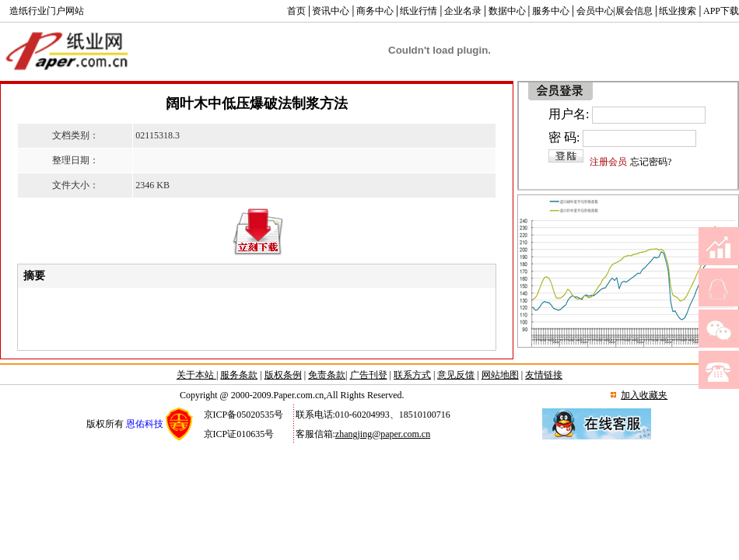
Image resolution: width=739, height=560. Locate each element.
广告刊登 (369, 375)
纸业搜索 (678, 11)
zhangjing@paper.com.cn (383, 434)
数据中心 (507, 11)
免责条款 (327, 375)
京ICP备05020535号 (244, 415)
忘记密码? (651, 162)
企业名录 (463, 11)
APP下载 (721, 11)
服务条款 (239, 375)
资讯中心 (331, 11)
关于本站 (196, 375)
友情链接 (544, 375)
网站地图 (500, 375)
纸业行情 (419, 11)
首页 (296, 11)
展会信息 (634, 11)
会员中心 (595, 11)
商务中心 (375, 11)
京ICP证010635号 (239, 434)
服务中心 (551, 11)
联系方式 (412, 375)
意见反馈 (456, 375)
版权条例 (283, 375)
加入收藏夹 (644, 395)
